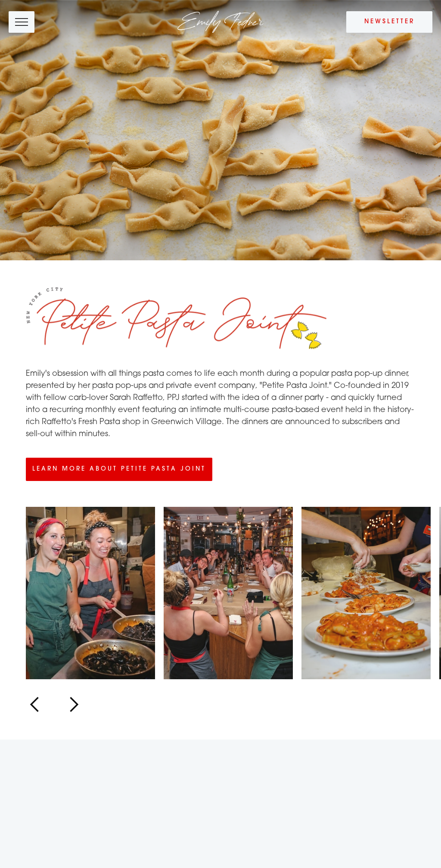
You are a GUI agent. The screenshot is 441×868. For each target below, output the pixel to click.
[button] (35, 705)
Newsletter (390, 22)
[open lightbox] (90, 593)
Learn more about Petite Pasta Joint (119, 469)
